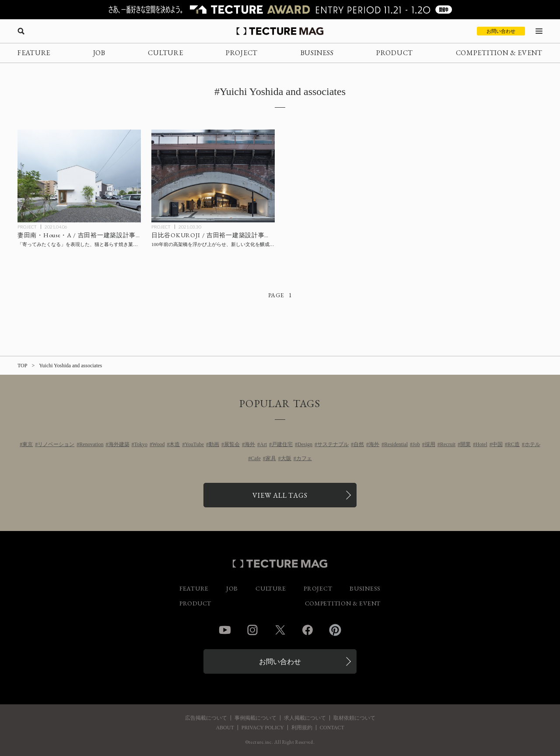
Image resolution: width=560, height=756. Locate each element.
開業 (465, 444)
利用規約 (302, 728)
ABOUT (225, 728)
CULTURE (165, 53)
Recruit (448, 444)
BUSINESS (317, 53)
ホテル (532, 444)
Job (416, 444)
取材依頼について (354, 718)
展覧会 (232, 444)
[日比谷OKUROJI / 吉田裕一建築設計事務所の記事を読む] (213, 176)
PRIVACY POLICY (263, 728)
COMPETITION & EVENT (499, 53)
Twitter (280, 630)
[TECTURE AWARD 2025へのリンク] (280, 10)
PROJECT (242, 53)
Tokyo (141, 444)
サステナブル (333, 444)
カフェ (304, 458)
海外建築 (119, 444)
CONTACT (332, 728)
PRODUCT (395, 53)
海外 (250, 444)
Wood (158, 444)
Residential (396, 444)
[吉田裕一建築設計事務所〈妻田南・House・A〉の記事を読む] (79, 176)
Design (305, 444)
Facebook (308, 630)
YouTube (194, 444)
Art (263, 444)
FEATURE (34, 53)
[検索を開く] (21, 31)
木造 (175, 444)
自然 (359, 444)
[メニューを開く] (539, 31)
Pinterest (335, 630)
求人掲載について (305, 718)
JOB (99, 53)
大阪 (286, 458)
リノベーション (56, 444)
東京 (28, 444)
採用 (430, 444)
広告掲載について (206, 718)
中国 (497, 444)
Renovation (91, 444)
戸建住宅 (282, 444)
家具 (271, 458)
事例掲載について (255, 718)
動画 (214, 444)
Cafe (256, 458)
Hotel (481, 444)
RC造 (514, 444)
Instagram (252, 630)
